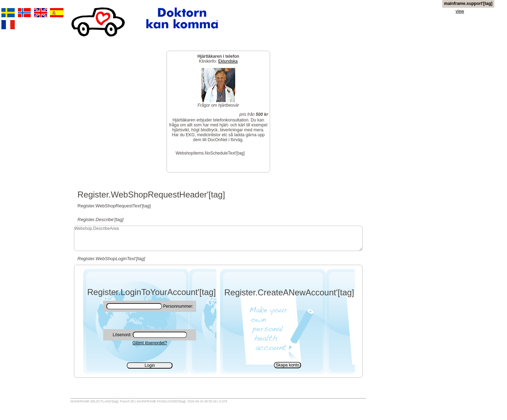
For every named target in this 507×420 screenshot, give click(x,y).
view (460, 11)
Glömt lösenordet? (150, 343)
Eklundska (228, 61)
